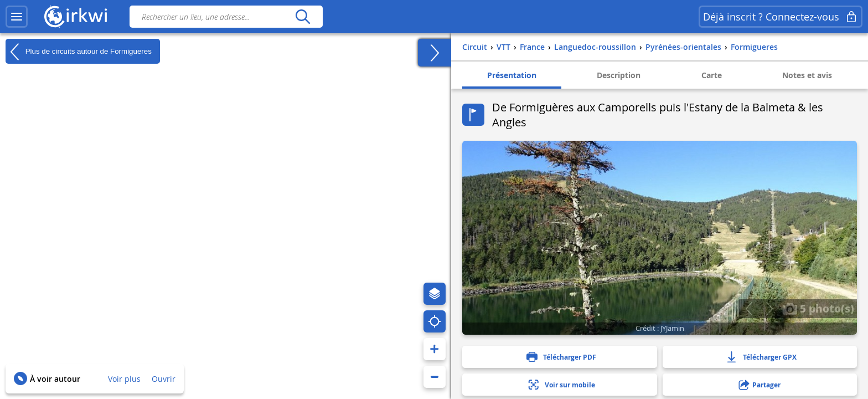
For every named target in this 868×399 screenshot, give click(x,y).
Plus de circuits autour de (79, 52)
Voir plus (124, 379)
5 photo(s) (818, 308)
